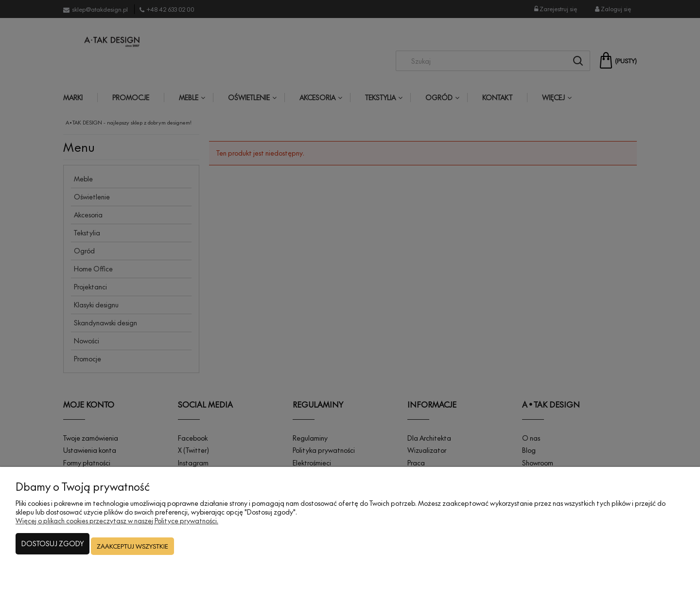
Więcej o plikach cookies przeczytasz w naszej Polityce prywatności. (117, 529)
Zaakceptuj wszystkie (132, 551)
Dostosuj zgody (52, 550)
